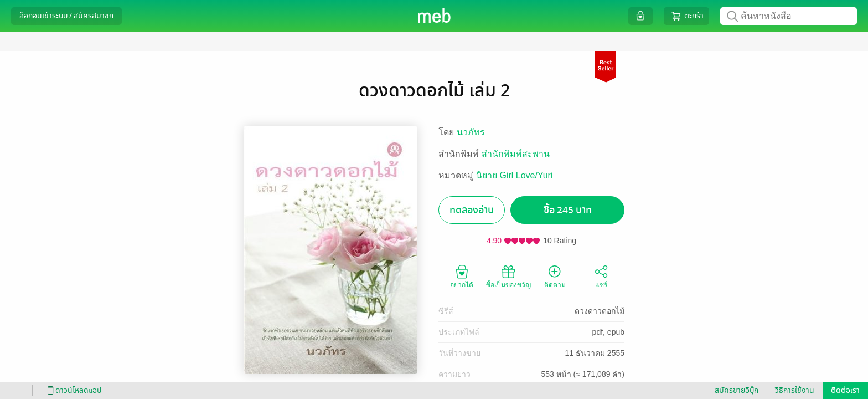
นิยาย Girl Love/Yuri (514, 175)
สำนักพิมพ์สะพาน (516, 154)
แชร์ (601, 276)
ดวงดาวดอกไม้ (600, 311)
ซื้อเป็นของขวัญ (508, 276)
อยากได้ (462, 276)
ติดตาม (555, 276)
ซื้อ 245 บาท (568, 210)
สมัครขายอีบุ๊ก (737, 390)
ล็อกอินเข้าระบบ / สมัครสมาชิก (66, 16)
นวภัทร (471, 132)
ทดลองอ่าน (472, 210)
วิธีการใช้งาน (795, 390)
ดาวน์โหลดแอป (73, 390)
